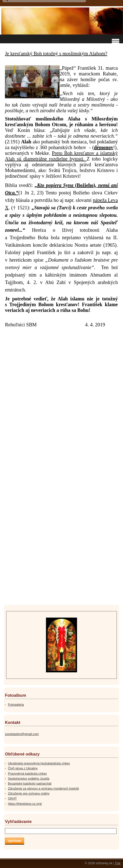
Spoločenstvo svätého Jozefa (29, 779)
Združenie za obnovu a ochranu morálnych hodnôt (43, 788)
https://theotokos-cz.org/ (25, 804)
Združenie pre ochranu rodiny (29, 793)
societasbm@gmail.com (22, 734)
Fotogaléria (16, 705)
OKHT (12, 798)
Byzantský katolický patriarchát (30, 783)
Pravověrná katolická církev (27, 774)
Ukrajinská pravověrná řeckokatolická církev (39, 763)
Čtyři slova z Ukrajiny (23, 768)
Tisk (118, 863)
